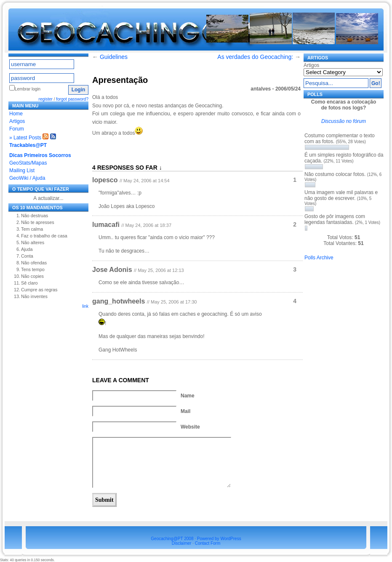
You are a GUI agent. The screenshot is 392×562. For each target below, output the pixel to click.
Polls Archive (319, 258)
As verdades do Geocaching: (255, 57)
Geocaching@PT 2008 (172, 539)
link (85, 306)
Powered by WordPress (219, 539)
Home (16, 114)
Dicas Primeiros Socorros (40, 155)
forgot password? (72, 99)
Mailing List (22, 170)
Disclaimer (182, 543)
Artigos (17, 121)
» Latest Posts (25, 138)
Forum (17, 129)
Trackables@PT (28, 145)
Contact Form (208, 543)
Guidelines (114, 57)
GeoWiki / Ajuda (27, 178)
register (46, 99)
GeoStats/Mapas (28, 163)
